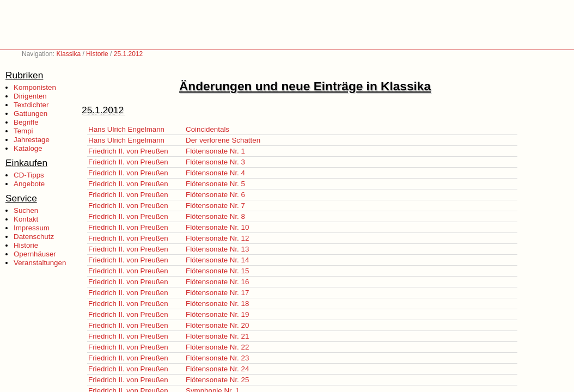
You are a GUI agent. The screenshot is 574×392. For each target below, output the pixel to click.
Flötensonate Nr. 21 (217, 336)
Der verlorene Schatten (223, 140)
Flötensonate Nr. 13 (217, 249)
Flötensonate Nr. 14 (217, 260)
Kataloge (28, 148)
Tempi (23, 131)
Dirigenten (30, 96)
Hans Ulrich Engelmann (126, 129)
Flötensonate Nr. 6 (215, 195)
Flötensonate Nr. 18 (217, 304)
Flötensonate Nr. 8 (215, 216)
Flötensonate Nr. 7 (215, 206)
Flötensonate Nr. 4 (215, 173)
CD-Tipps (29, 175)
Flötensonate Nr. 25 (217, 380)
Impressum (32, 228)
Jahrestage (32, 140)
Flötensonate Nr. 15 (217, 271)
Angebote (29, 184)
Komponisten (35, 87)
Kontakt (26, 219)
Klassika (68, 54)
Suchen (26, 210)
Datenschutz (34, 237)
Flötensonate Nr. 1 (215, 151)
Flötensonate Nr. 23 (217, 358)
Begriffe (26, 122)
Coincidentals (207, 129)
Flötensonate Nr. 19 (217, 314)
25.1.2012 (128, 54)
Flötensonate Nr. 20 (217, 325)
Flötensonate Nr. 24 (217, 369)
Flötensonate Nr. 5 (215, 184)
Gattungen (30, 114)
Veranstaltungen (40, 263)
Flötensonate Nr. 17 (217, 293)
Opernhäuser (35, 254)
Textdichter (31, 105)
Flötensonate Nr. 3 (215, 162)
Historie (97, 54)
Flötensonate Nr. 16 (217, 282)
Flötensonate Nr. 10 (217, 227)
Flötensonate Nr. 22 (217, 347)
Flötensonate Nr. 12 (217, 238)
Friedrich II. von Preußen (128, 151)
